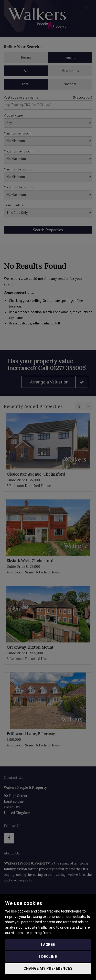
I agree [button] (48, 945)
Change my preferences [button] (48, 968)
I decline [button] (48, 957)
